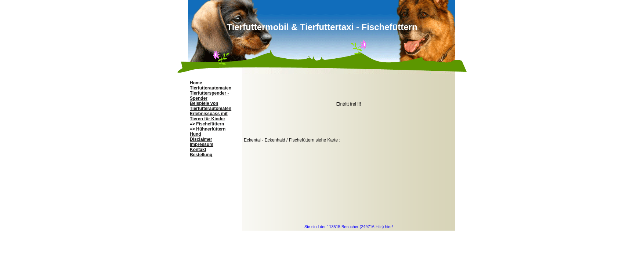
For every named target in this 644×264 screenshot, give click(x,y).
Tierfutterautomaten (211, 88)
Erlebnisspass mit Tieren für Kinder (209, 116)
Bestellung (201, 155)
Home (196, 83)
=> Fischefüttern (207, 124)
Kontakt (198, 150)
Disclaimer (201, 139)
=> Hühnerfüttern (208, 129)
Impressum (202, 144)
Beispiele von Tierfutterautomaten (211, 106)
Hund (196, 134)
